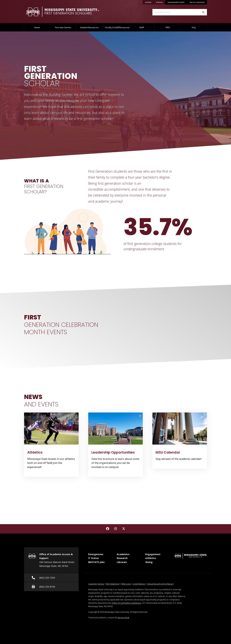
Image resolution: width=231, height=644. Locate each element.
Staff (141, 27)
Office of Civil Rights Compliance (126, 603)
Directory (161, 2)
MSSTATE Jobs (96, 562)
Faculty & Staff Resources (117, 27)
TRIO (168, 27)
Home (37, 27)
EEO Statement (113, 584)
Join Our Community (197, 2)
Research (122, 558)
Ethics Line (126, 584)
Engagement (153, 554)
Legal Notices (139, 584)
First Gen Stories (63, 27)
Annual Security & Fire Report (160, 584)
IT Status (94, 558)
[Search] (203, 12)
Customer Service (96, 584)
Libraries (122, 562)
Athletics (151, 558)
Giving (149, 562)
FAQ (194, 27)
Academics (123, 554)
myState (149, 2)
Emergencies (96, 554)
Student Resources (89, 27)
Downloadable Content (176, 2)
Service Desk (123, 618)
